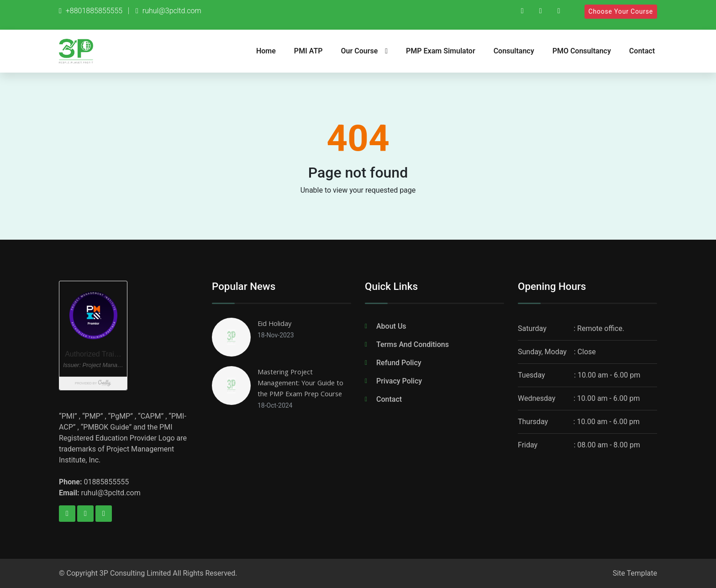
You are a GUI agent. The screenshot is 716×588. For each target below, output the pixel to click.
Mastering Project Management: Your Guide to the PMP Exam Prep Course (304, 383)
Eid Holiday (276, 323)
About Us (391, 326)
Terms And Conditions (413, 344)
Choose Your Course (621, 11)
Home (266, 51)
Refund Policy (399, 363)
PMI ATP (308, 51)
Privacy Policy (399, 381)
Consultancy (514, 51)
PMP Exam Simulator (441, 51)
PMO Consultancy (582, 51)
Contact (642, 51)
